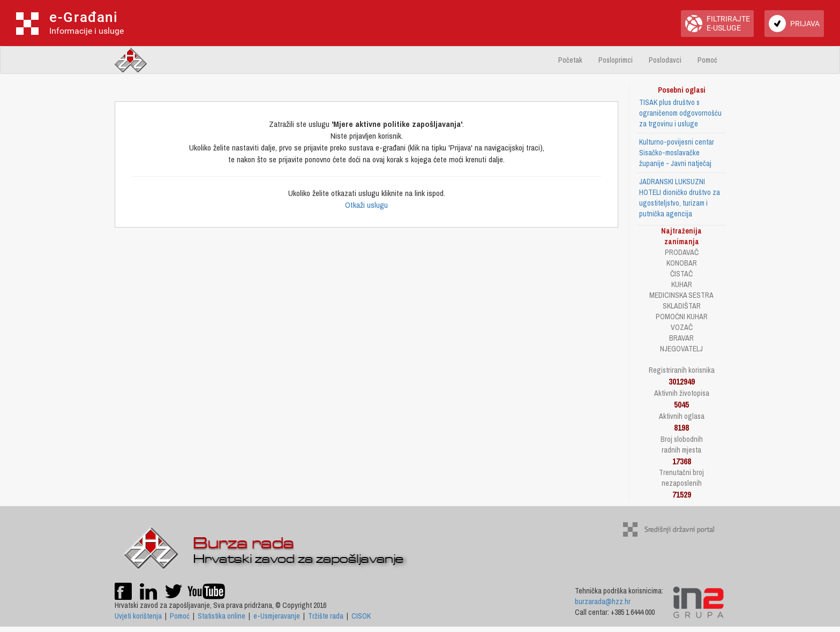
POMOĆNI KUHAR (682, 317)
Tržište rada (326, 616)
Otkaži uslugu (366, 205)
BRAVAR (681, 338)
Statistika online (222, 616)
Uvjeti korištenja (138, 616)
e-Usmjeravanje (277, 616)
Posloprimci (616, 60)
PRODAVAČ (682, 252)
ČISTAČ (681, 274)
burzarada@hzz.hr (603, 601)
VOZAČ (682, 327)
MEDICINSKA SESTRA (681, 295)
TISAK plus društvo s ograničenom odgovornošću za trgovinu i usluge (680, 113)
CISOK (361, 616)
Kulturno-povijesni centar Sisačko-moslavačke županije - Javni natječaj (677, 153)
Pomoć (707, 60)
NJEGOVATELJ (681, 349)
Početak (570, 60)
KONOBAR (682, 263)
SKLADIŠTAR (682, 306)
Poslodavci (665, 60)
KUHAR (682, 284)
